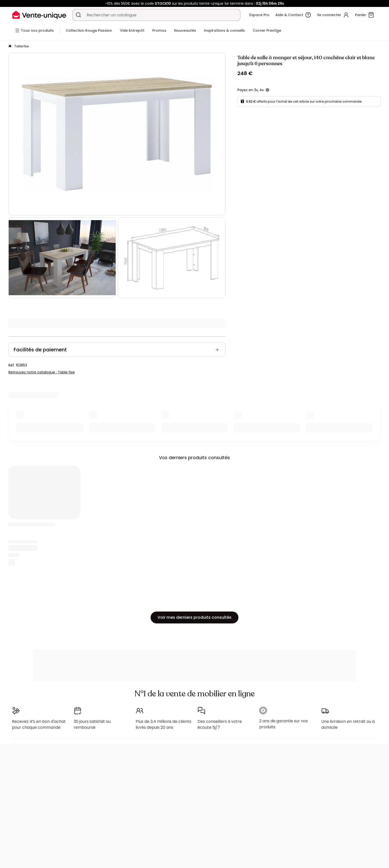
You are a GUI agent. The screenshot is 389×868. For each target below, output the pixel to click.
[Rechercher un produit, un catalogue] (78, 15)
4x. (262, 90)
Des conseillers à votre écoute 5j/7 (220, 724)
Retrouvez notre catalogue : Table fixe (42, 372)
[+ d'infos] (267, 90)
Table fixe (21, 46)
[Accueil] (10, 46)
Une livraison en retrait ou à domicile (348, 724)
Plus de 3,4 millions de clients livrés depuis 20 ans (163, 724)
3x (256, 90)
